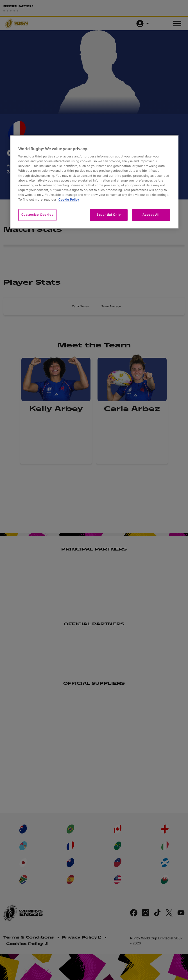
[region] (94, 182)
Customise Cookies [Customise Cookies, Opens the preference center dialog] (38, 215)
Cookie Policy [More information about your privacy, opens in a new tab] (69, 199)
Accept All (151, 215)
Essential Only (109, 215)
